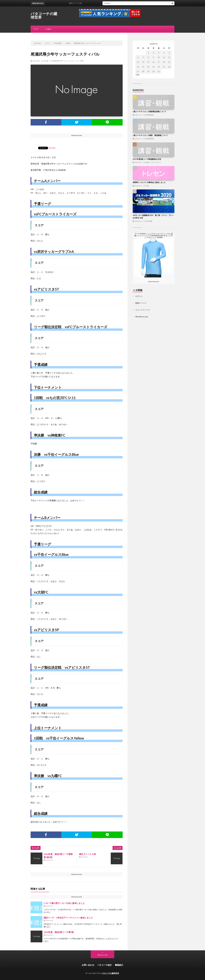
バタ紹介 (48, 29)
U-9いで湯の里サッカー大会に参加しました (64, 903)
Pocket (52, 148)
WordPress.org (142, 317)
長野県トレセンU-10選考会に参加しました (149, 182)
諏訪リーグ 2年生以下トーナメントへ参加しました (68, 918)
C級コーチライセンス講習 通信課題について (150, 135)
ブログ (36, 29)
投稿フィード (141, 303)
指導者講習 (150, 115)
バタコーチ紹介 (105, 965)
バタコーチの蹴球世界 (44, 15)
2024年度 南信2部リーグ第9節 (59, 932)
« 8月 (137, 75)
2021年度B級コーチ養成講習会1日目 (147, 159)
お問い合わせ (88, 965)
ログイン (139, 296)
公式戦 (46, 61)
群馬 (82, 61)
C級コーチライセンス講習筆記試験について (149, 112)
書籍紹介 (119, 965)
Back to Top (103, 955)
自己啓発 (149, 221)
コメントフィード (143, 310)
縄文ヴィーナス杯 (77, 3)
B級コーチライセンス (153, 162)
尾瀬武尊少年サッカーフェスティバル (66, 61)
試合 (147, 186)
